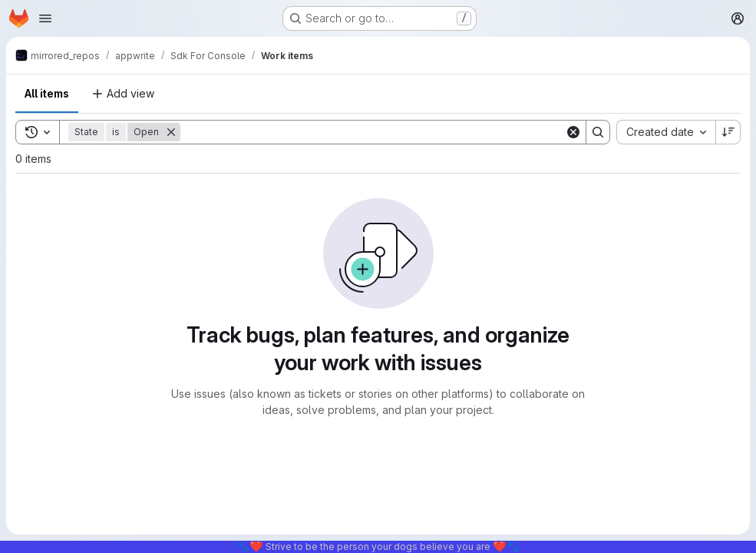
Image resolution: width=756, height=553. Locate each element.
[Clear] (573, 132)
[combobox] (666, 132)
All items (47, 93)
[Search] (373, 132)
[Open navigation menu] (45, 18)
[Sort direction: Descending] (728, 132)
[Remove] (171, 132)
